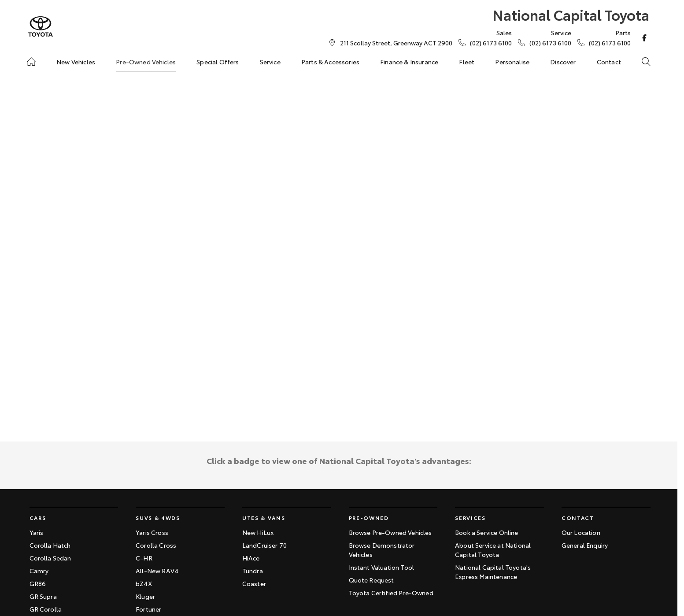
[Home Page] (41, 27)
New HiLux (258, 532)
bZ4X (144, 583)
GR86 (38, 583)
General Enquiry (585, 545)
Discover (563, 62)
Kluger (145, 596)
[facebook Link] (644, 38)
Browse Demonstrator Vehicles (382, 550)
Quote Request (372, 580)
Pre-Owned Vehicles (146, 62)
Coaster (254, 583)
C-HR (144, 558)
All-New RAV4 (157, 571)
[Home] (31, 62)
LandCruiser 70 (264, 545)
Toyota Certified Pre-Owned (391, 593)
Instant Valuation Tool (382, 567)
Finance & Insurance (409, 62)
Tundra (253, 571)
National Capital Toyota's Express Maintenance (493, 572)
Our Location (581, 532)
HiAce (251, 558)
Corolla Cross (156, 545)
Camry (39, 571)
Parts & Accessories (330, 62)
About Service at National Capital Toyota (493, 550)
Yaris (37, 532)
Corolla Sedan (50, 558)
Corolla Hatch (50, 545)
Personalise (512, 62)
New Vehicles (76, 62)
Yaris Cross (152, 532)
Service (270, 62)
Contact (609, 62)
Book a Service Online (486, 532)
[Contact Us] (396, 43)
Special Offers (218, 62)
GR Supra (43, 596)
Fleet (467, 62)
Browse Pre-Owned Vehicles (390, 532)
